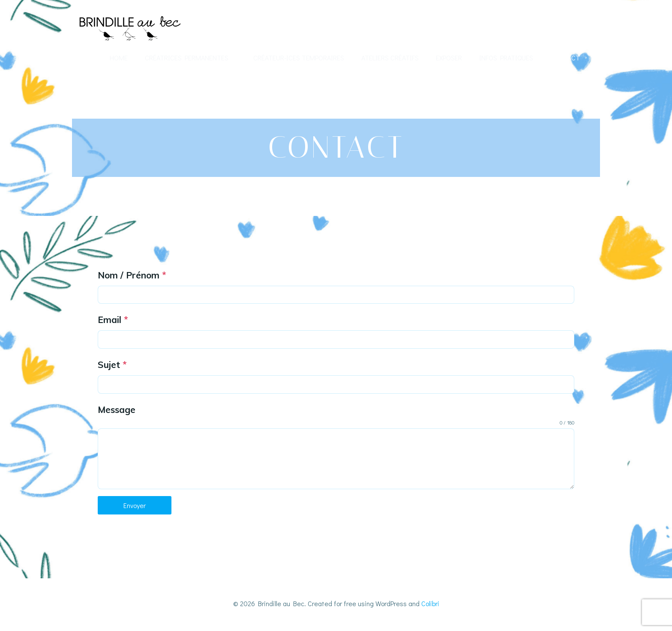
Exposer (449, 58)
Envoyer (135, 507)
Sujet (113, 366)
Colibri (430, 606)
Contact (565, 58)
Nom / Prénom (133, 276)
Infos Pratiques (506, 58)
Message (117, 411)
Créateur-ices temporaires (299, 58)
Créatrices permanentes (190, 58)
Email (114, 321)
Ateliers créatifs (390, 58)
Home (119, 58)
